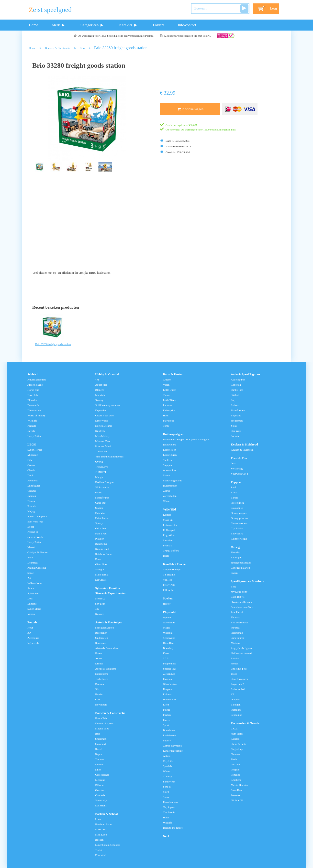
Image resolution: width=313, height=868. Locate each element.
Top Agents (169, 807)
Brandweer (169, 730)
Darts (166, 556)
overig (99, 492)
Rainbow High (239, 539)
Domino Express (104, 723)
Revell (99, 749)
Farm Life (33, 395)
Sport (166, 725)
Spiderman (33, 593)
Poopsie (235, 770)
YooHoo (168, 580)
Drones (99, 663)
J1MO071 (101, 472)
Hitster (167, 604)
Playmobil (170, 612)
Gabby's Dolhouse (37, 552)
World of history (36, 415)
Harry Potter (34, 436)
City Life (168, 761)
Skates (167, 475)
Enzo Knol (237, 790)
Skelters (168, 460)
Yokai (234, 426)
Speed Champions (37, 516)
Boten (98, 653)
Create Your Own (105, 415)
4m (97, 609)
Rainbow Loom (104, 554)
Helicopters (101, 674)
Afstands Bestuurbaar (107, 648)
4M (97, 380)
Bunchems (101, 544)
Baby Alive (237, 533)
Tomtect (100, 759)
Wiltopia (168, 633)
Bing (234, 586)
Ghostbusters (170, 684)
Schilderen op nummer (108, 405)
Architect (33, 480)
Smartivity (101, 800)
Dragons (168, 689)
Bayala (31, 431)
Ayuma (167, 617)
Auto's (99, 658)
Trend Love (101, 467)
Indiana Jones (35, 583)
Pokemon (236, 795)
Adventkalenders (37, 380)
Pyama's (168, 545)
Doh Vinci (101, 513)
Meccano (100, 780)
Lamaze (167, 405)
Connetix (100, 795)
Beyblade (236, 415)
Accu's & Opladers (106, 669)
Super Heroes (35, 450)
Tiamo (167, 395)
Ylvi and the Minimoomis (109, 456)
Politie (167, 710)
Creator (32, 465)
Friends (32, 506)
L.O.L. (235, 728)
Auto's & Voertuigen (109, 622)
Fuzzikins (236, 710)
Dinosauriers (34, 410)
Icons (30, 557)
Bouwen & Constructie (58, 48)
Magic (167, 628)
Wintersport (170, 699)
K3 (233, 694)
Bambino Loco (103, 824)
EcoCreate (101, 580)
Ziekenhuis (169, 674)
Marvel (31, 547)
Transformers (238, 410)
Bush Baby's (238, 597)
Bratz (234, 492)
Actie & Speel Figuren (245, 374)
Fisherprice (169, 410)
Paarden (168, 679)
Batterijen (236, 557)
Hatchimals (237, 633)
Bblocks (100, 785)
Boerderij (168, 648)
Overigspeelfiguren (241, 602)
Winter (167, 501)
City (30, 460)
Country (168, 776)
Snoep (234, 573)
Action (167, 756)
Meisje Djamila (239, 785)
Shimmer (236, 754)
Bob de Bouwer (239, 622)
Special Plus (170, 669)
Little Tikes (169, 400)
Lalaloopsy (237, 508)
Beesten (99, 684)
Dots (30, 598)
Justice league (35, 385)
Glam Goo (101, 564)
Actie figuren (238, 380)
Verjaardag (237, 468)
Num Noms (237, 734)
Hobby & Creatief (107, 374)
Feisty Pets (169, 585)
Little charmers (239, 523)
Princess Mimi (103, 446)
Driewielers (169, 445)
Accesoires (33, 638)
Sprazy (99, 523)
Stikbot (235, 395)
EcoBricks (101, 805)
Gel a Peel (101, 528)
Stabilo (99, 508)
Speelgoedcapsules (241, 563)
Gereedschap (102, 775)
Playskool (168, 421)
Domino (100, 764)
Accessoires (170, 470)
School (167, 787)
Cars (98, 699)
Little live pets (239, 669)
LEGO (32, 445)
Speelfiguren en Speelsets (247, 581)
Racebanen (101, 633)
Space (166, 797)
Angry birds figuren (242, 648)
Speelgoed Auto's (105, 628)
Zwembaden (170, 496)
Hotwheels (101, 705)
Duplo (31, 475)
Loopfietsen (170, 450)
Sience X (100, 598)
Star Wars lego (35, 521)
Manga (99, 477)
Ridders (167, 694)
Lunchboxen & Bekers (107, 845)
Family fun (169, 781)
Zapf (233, 487)
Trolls (234, 674)
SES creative (102, 487)
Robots (235, 405)
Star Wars (236, 431)
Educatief (100, 855)
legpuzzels (33, 643)
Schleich (33, 374)
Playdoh (100, 539)
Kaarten (235, 739)
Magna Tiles (102, 728)
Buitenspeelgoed (174, 434)
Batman (32, 496)
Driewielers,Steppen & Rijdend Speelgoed (186, 439)
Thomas (235, 617)
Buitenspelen (170, 486)
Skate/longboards (173, 480)
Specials (168, 766)
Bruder (99, 694)
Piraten (167, 715)
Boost (31, 527)
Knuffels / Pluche (174, 564)
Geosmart (101, 744)
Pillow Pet (169, 590)
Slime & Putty (239, 744)
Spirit (166, 792)
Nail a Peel (101, 533)
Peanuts (32, 426)
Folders (158, 25)
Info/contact (187, 25)
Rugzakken (169, 535)
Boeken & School (106, 814)
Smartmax (101, 739)
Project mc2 (237, 503)
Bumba (235, 658)
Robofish (236, 385)
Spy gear (100, 604)
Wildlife (168, 823)
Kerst (166, 653)
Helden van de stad (241, 653)
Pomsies (235, 775)
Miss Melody (102, 436)
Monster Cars (103, 441)
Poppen (236, 482)
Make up (168, 520)
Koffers (167, 515)
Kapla (98, 754)
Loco (98, 819)
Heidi (166, 817)
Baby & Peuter (173, 374)
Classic (31, 470)
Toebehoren (102, 679)
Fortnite (235, 436)
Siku (98, 689)
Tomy (166, 426)
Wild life (32, 421)
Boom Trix (101, 718)
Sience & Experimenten (111, 593)
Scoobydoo (169, 638)
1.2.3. (166, 658)
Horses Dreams (104, 426)
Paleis (166, 720)
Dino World (102, 421)
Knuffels (100, 431)
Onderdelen (101, 638)
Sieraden (168, 540)
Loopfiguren (170, 455)
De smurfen (34, 405)
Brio (82, 48)
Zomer (167, 491)
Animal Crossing (37, 568)
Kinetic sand (102, 549)
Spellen (168, 598)
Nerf (166, 836)
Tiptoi (98, 850)
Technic (32, 491)
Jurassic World (35, 537)
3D (29, 633)
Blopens (100, 390)
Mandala (100, 395)
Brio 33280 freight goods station (121, 48)
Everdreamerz (171, 802)
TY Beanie (169, 575)
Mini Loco (101, 835)
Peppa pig (236, 715)
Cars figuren (238, 638)
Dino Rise (169, 643)
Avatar (31, 588)
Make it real (102, 575)
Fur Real (236, 628)
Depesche (100, 410)
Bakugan (236, 705)
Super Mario (34, 609)
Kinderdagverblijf (173, 751)
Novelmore (169, 622)
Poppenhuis (169, 663)
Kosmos (100, 614)
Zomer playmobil (173, 746)
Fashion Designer (105, 482)
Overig (99, 462)
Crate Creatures (239, 679)
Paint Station (102, 518)
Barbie (235, 498)
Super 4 (167, 740)
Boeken (99, 840)
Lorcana (235, 764)
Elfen (166, 705)
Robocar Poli (238, 689)
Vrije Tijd (170, 510)
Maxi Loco (101, 829)
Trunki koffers (171, 551)
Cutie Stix (101, 503)
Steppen (168, 465)
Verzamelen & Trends (245, 723)
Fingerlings (237, 749)
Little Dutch (170, 390)
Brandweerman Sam (242, 607)
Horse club (33, 390)
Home (34, 25)
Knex (98, 770)
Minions (32, 604)
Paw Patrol (237, 612)
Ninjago (32, 511)
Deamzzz (33, 563)
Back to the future (173, 828)
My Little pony (239, 592)
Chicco (167, 380)
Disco (234, 463)
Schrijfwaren (102, 498)
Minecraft (33, 455)
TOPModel (101, 451)
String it (100, 569)
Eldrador (32, 400)
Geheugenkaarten (240, 568)
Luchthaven (170, 735)
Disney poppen (239, 513)
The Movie (169, 812)
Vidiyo (31, 614)
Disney (31, 501)
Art (29, 578)
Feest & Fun (239, 458)
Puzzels (32, 622)
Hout (30, 628)
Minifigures (34, 486)
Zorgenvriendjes (172, 569)
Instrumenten (170, 525)
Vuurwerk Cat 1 (240, 474)
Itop (233, 400)
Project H (33, 532)
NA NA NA (237, 800)
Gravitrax (100, 790)
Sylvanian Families (108, 588)
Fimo (98, 559)
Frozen (235, 663)
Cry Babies (237, 528)
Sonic (30, 573)
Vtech (166, 385)
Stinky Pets (237, 390)
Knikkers (236, 780)
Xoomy (99, 400)
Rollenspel (169, 530)
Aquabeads (101, 385)
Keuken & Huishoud (244, 445)
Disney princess (240, 518)
